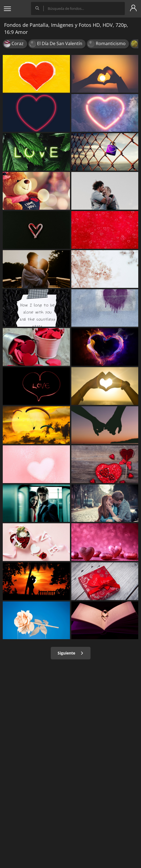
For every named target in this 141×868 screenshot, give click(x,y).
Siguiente (71, 653)
